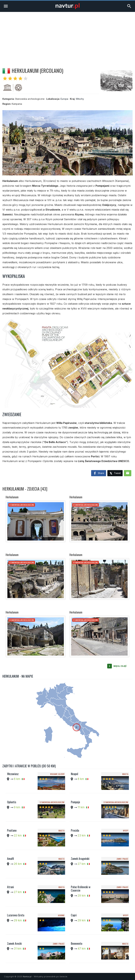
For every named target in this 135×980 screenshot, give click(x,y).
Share (99, 473)
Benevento (77, 943)
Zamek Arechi (14, 943)
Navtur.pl (27, 976)
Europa (64, 99)
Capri (74, 915)
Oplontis (12, 802)
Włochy (80, 99)
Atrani (10, 887)
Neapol (74, 774)
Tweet (115, 473)
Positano (12, 830)
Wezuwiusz (13, 774)
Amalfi (10, 859)
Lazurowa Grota (16, 915)
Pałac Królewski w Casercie (81, 889)
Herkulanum (12, 497)
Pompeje (75, 802)
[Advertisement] (67, 36)
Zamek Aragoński (80, 859)
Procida (75, 830)
